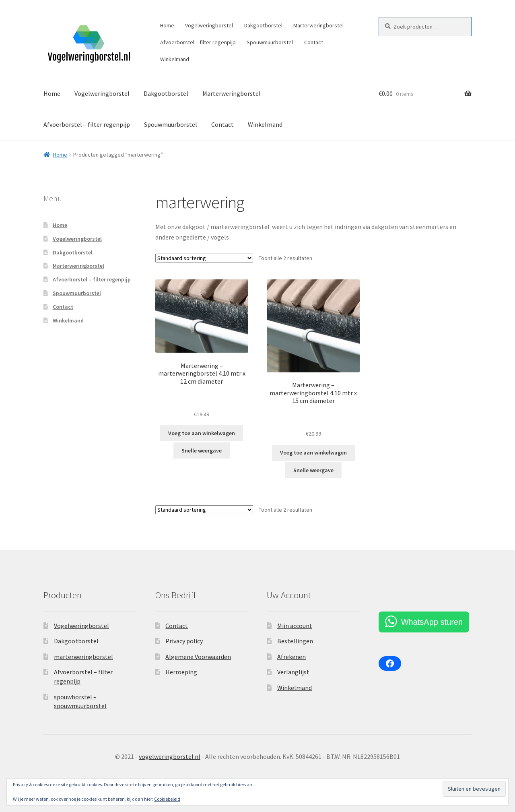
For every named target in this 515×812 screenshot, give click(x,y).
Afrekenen (291, 657)
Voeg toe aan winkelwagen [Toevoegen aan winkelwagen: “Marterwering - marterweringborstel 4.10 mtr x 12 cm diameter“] (202, 433)
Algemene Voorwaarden (198, 657)
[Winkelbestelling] (204, 258)
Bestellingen (295, 641)
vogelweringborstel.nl (170, 756)
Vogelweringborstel (209, 25)
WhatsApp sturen (432, 622)
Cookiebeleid (167, 799)
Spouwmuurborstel (270, 42)
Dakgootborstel (263, 25)
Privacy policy (184, 641)
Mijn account (295, 626)
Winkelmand (175, 59)
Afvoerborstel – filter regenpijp (198, 42)
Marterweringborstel (318, 25)
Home (167, 25)
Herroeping (181, 672)
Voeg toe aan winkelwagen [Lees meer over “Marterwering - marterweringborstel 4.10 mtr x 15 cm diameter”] (313, 452)
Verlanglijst (293, 672)
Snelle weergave (202, 450)
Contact (314, 42)
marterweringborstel (83, 657)
